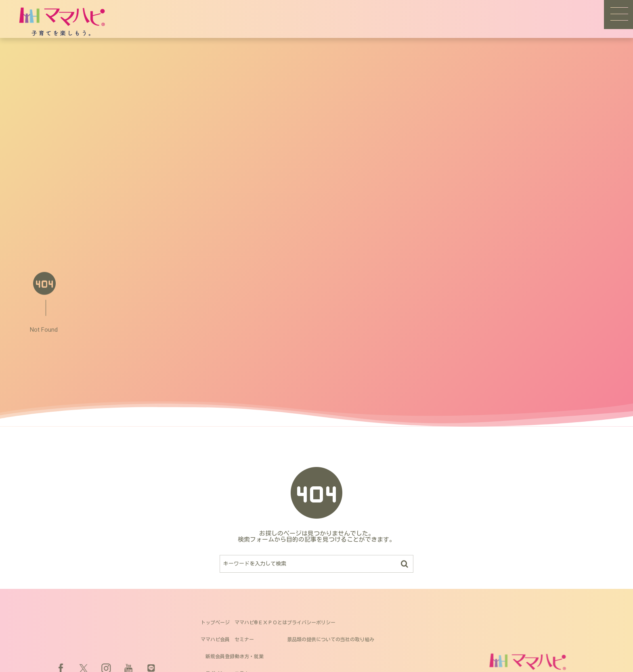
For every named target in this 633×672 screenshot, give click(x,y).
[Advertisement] (316, 200)
